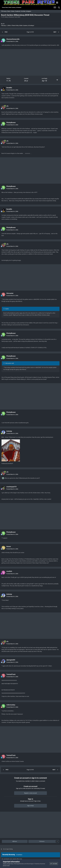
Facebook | (18, 11)
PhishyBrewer (11, 123)
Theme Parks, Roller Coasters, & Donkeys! (23, 25)
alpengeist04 (11, 660)
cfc (4, 24)
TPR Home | (4, 11)
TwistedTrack (11, 674)
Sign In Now (30, 806)
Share (15, 841)
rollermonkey (11, 705)
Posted (12, 41)
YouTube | (23, 11)
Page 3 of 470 (30, 32)
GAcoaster (10, 293)
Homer (9, 547)
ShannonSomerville (13, 39)
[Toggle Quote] (4, 309)
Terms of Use (7, 864)
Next (55, 32)
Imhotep (9, 431)
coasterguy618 (11, 487)
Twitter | (13, 11)
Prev (6, 32)
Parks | (9, 11)
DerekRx (9, 88)
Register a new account (30, 793)
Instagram (29, 11)
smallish (9, 571)
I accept (54, 864)
